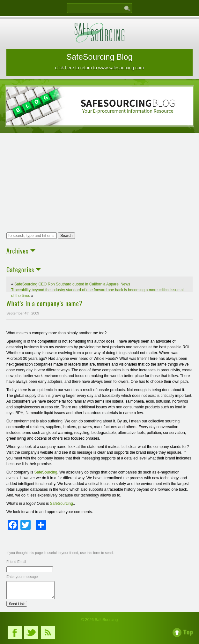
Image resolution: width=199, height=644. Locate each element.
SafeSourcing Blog (99, 61)
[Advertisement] (99, 184)
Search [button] (66, 236)
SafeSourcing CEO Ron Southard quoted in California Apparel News (72, 284)
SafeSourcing (46, 472)
